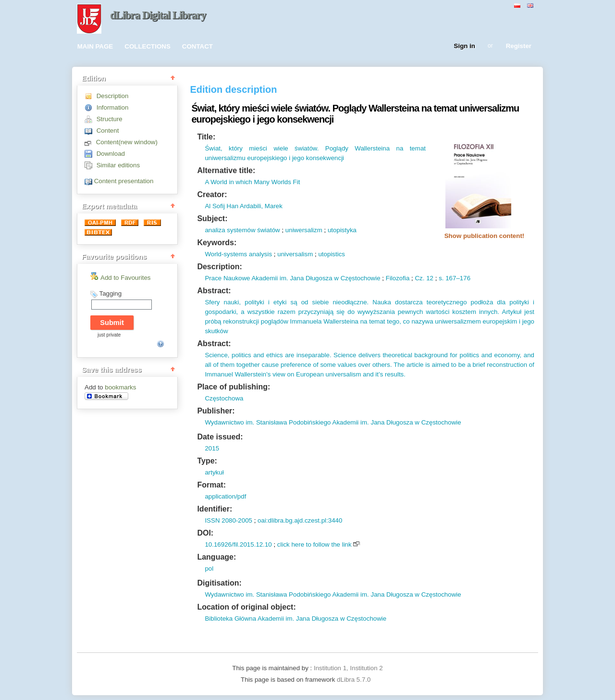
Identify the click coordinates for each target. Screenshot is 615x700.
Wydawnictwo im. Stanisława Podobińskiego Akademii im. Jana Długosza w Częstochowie (333, 422)
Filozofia (398, 278)
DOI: (205, 533)
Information (113, 107)
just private (109, 335)
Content (108, 131)
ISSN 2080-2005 (228, 520)
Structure (110, 119)
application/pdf (225, 496)
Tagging (110, 294)
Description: (219, 267)
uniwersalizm (304, 230)
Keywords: (217, 243)
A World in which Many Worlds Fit (252, 182)
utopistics (332, 254)
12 (429, 278)
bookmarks (120, 387)
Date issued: (220, 437)
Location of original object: (246, 607)
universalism (295, 254)
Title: (206, 137)
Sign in (465, 46)
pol (209, 569)
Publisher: (216, 411)
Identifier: (215, 509)
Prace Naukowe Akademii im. (246, 278)
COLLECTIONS (148, 46)
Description (113, 96)
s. (441, 278)
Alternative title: (226, 170)
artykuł (214, 472)
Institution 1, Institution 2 (348, 668)
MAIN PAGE (95, 46)
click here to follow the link (314, 544)
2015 (212, 448)
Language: (216, 557)
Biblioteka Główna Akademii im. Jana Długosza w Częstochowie (295, 619)
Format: (211, 485)
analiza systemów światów (242, 230)
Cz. (419, 278)
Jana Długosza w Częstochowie (334, 278)
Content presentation (124, 181)
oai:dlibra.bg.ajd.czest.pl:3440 (300, 520)
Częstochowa (224, 398)
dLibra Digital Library (158, 15)
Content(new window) (127, 142)
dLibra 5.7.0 (355, 680)
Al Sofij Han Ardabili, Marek (244, 206)
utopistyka (342, 230)
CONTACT (197, 46)
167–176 (457, 278)
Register (519, 46)
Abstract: (214, 291)
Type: (207, 461)
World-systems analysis (238, 254)
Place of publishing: (234, 387)
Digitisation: (219, 583)
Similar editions (118, 165)
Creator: (212, 194)
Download (111, 154)
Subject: (212, 219)
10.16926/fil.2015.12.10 (238, 544)
